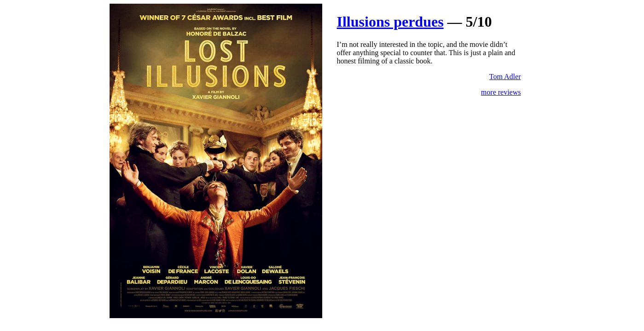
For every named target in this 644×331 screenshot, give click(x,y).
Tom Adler (505, 77)
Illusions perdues (390, 22)
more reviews (501, 92)
